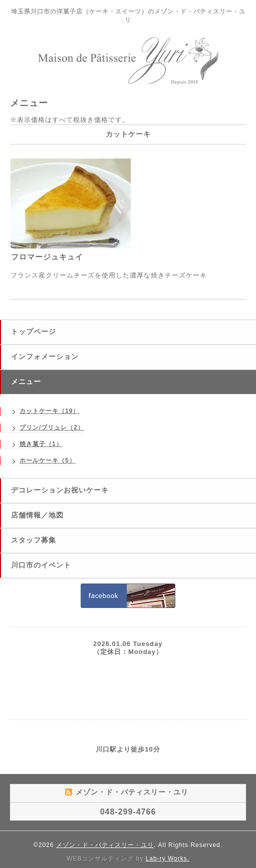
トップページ (34, 331)
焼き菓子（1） (41, 444)
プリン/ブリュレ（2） (52, 427)
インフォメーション (45, 356)
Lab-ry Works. (168, 858)
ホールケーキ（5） (48, 460)
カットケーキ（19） (49, 411)
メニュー (26, 381)
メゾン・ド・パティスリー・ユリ (105, 845)
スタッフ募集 (34, 540)
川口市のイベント (41, 565)
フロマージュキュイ (47, 257)
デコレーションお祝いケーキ (60, 490)
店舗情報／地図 (37, 515)
